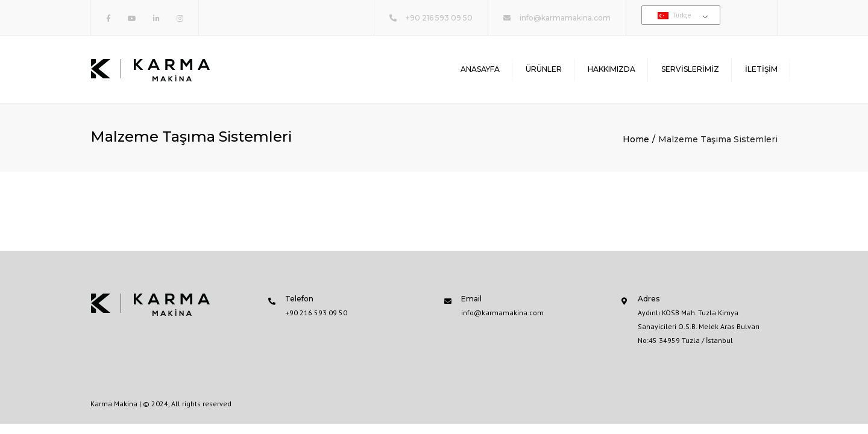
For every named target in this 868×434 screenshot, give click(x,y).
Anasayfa (480, 69)
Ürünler (544, 69)
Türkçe (675, 15)
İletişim (761, 69)
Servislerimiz (690, 69)
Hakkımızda (612, 69)
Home (636, 139)
